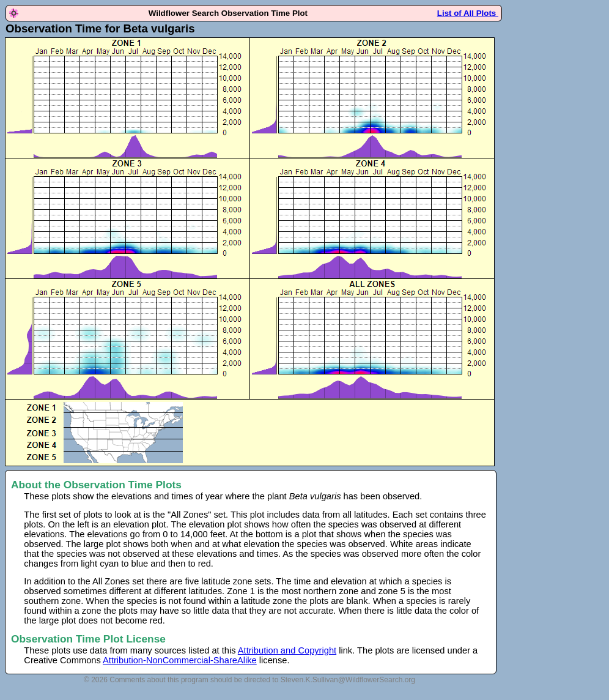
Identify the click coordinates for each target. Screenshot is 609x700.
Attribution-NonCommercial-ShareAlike (180, 660)
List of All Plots (468, 13)
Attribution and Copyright (287, 650)
